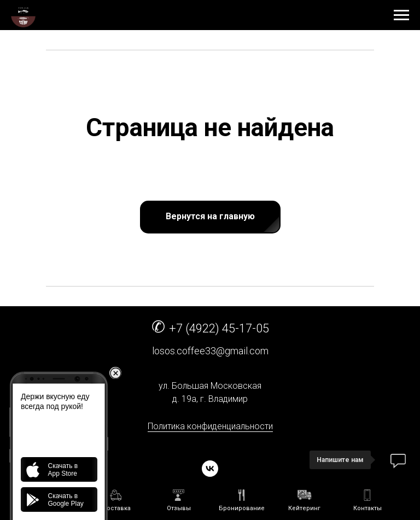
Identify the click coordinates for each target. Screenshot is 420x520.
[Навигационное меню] (401, 15)
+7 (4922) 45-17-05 (219, 328)
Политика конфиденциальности (210, 426)
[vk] (210, 469)
